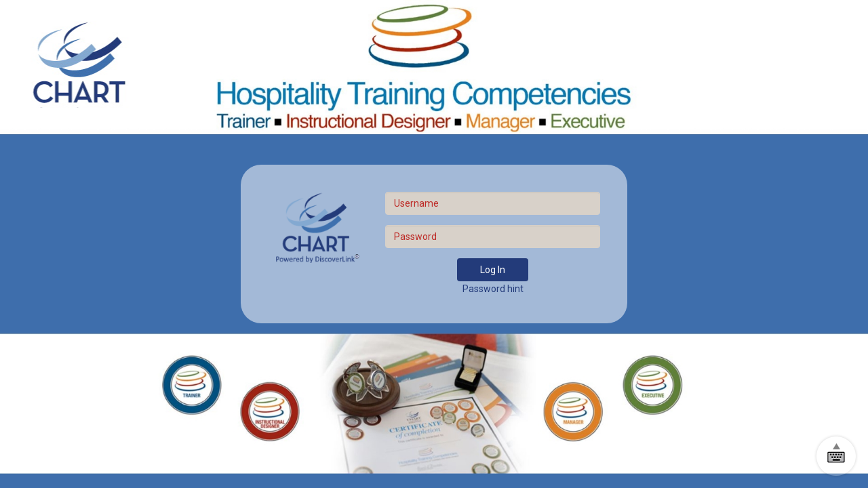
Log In (493, 270)
